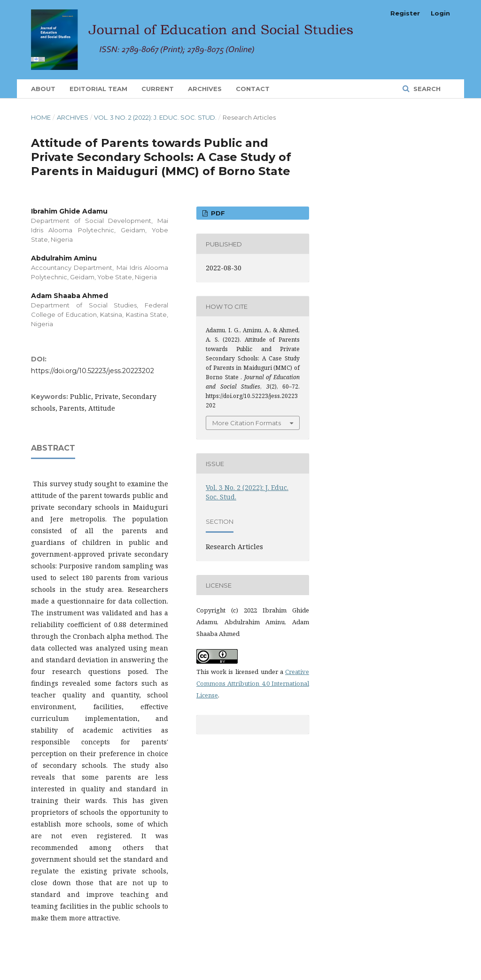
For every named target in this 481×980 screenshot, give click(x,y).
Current (158, 89)
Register (405, 13)
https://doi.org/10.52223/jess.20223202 (93, 371)
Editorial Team (98, 89)
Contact (253, 89)
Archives (205, 89)
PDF (217, 213)
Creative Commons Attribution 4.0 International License (253, 683)
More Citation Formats (247, 423)
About (43, 89)
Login (440, 13)
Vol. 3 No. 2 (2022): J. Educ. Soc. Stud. (155, 117)
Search (426, 89)
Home (41, 117)
